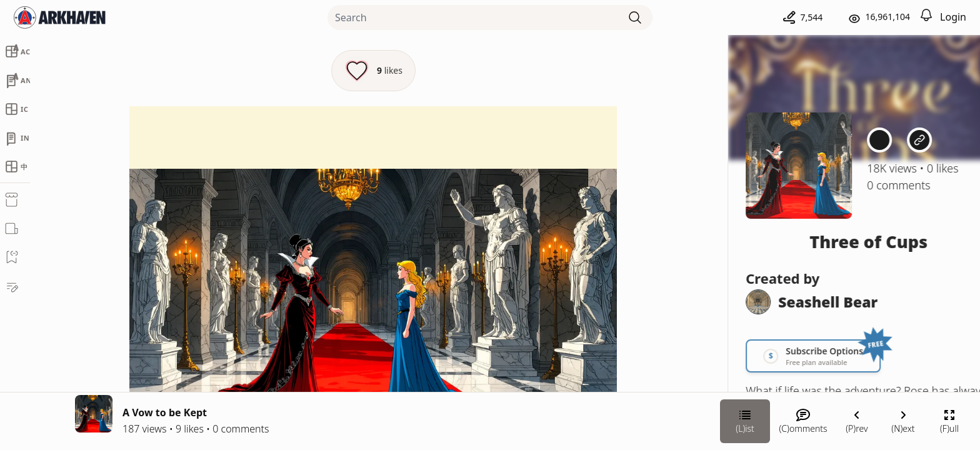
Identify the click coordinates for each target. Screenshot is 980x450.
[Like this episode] (373, 71)
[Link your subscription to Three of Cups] (784, 356)
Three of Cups (840, 242)
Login (953, 17)
